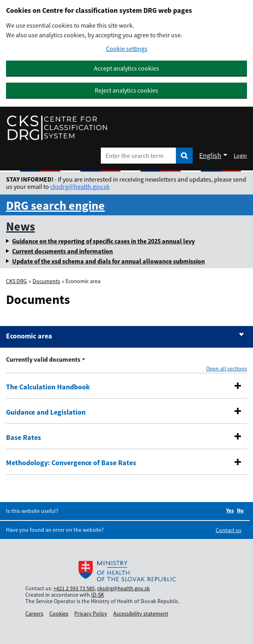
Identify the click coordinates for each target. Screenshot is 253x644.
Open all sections (226, 369)
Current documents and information (62, 251)
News (20, 226)
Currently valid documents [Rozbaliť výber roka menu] (43, 359)
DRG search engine (55, 205)
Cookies (59, 614)
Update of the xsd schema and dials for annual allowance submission (108, 261)
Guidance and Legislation (46, 412)
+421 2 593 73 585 (74, 588)
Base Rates (23, 437)
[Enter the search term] (138, 156)
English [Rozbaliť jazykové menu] (210, 155)
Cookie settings (127, 49)
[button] (238, 386)
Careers (34, 614)
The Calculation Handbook (48, 387)
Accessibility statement (141, 614)
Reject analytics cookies (126, 90)
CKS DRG (16, 281)
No (240, 510)
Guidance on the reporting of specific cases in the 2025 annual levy (103, 241)
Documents (46, 281)
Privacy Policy (91, 614)
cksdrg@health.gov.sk (80, 186)
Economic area (29, 336)
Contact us (229, 530)
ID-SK (98, 595)
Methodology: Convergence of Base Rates (71, 463)
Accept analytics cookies (126, 68)
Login (240, 156)
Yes (230, 510)
